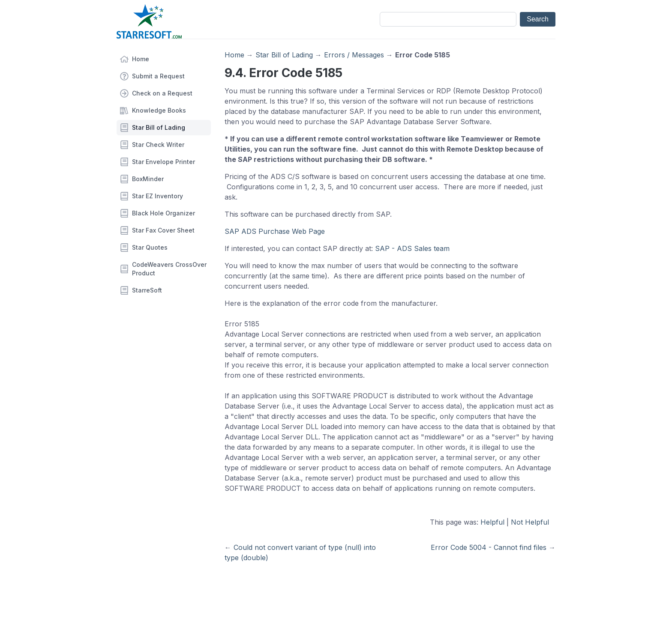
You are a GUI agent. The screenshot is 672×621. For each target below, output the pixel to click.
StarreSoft (147, 290)
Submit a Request (158, 76)
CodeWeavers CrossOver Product (169, 269)
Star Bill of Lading (159, 127)
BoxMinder (148, 179)
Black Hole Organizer (163, 213)
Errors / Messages (354, 55)
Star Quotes (150, 247)
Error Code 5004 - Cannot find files (489, 547)
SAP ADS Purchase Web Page (275, 231)
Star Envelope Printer (163, 162)
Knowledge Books (159, 110)
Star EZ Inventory (157, 196)
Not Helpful (530, 522)
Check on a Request (162, 93)
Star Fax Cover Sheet (163, 230)
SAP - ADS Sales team (412, 248)
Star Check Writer (158, 145)
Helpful (492, 522)
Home (141, 59)
